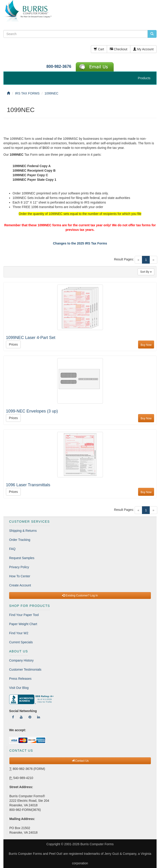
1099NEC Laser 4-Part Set (31, 338)
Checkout (119, 49)
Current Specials (21, 642)
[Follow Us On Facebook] (13, 717)
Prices (13, 344)
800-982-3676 (59, 66)
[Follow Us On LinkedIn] (39, 717)
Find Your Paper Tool (24, 615)
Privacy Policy (19, 567)
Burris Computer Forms (97, 844)
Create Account (20, 585)
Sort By (146, 272)
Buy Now (146, 345)
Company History (21, 660)
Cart (99, 49)
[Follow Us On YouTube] (21, 717)
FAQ (12, 549)
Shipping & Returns (23, 531)
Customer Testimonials (25, 669)
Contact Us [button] (80, 761)
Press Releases (20, 679)
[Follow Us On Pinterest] (30, 717)
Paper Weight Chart (23, 624)
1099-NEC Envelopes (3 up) (32, 411)
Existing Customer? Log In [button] (80, 596)
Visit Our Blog (19, 688)
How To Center (20, 576)
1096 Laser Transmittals (28, 485)
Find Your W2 (19, 633)
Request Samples (22, 558)
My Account (143, 49)
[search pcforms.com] (152, 34)
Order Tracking (20, 540)
